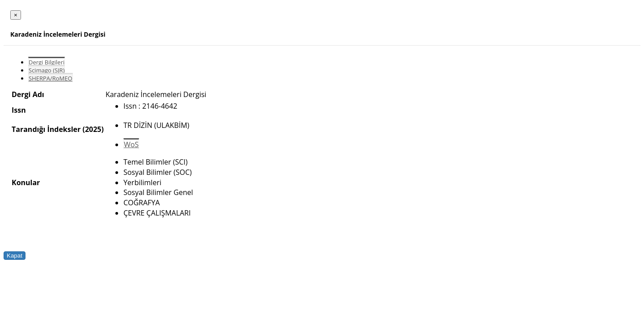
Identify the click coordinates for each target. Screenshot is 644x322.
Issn (19, 110)
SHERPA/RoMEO (51, 78)
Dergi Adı (28, 94)
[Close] (16, 15)
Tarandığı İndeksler (46, 129)
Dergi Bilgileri (47, 62)
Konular (26, 182)
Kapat (15, 256)
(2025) (93, 129)
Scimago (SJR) (47, 70)
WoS (131, 144)
